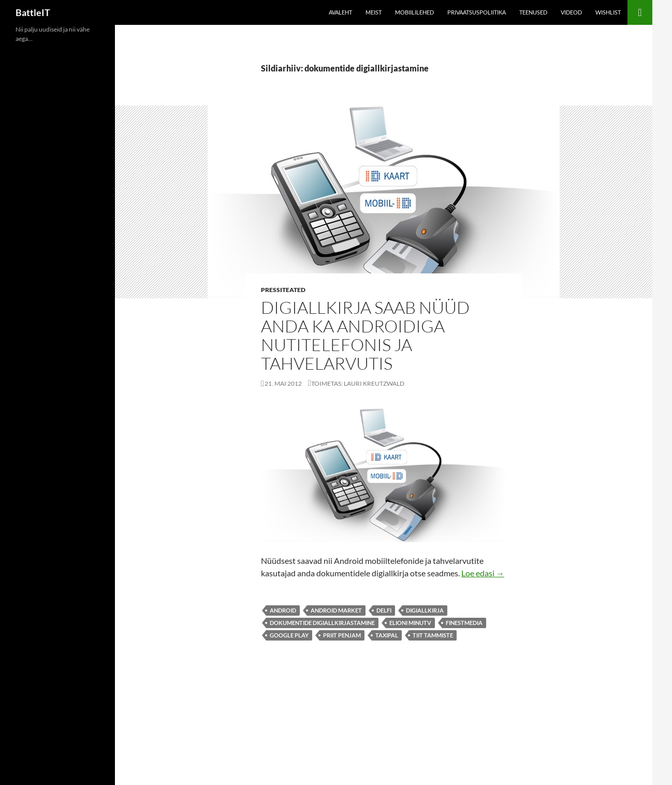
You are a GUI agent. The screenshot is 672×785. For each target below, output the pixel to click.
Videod (571, 12)
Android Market (336, 610)
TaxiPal (387, 635)
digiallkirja (425, 610)
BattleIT (33, 12)
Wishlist (608, 12)
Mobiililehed (414, 12)
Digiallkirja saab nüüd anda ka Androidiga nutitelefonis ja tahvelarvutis (365, 335)
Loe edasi (483, 573)
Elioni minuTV (410, 623)
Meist (374, 12)
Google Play (289, 635)
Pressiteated (283, 290)
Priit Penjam (342, 635)
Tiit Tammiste (433, 635)
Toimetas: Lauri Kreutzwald (358, 383)
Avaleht (340, 12)
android (283, 610)
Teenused (533, 12)
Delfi (384, 610)
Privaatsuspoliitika (477, 12)
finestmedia (464, 623)
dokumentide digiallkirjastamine (322, 623)
